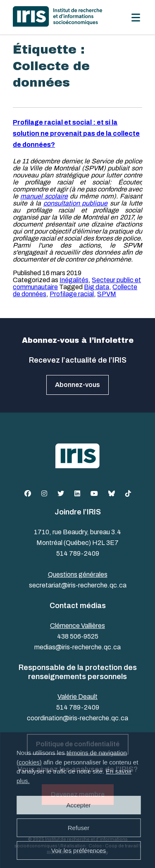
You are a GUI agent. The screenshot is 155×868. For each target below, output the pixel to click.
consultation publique (76, 203)
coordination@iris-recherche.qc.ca (77, 718)
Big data (97, 287)
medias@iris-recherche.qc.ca (77, 647)
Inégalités (74, 280)
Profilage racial (72, 294)
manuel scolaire (44, 196)
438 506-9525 (78, 636)
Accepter (78, 805)
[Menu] (136, 18)
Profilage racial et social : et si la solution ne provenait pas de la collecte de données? (76, 133)
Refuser (79, 828)
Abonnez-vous (77, 385)
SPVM (107, 294)
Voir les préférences (79, 850)
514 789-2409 (78, 553)
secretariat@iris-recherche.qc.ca (78, 585)
